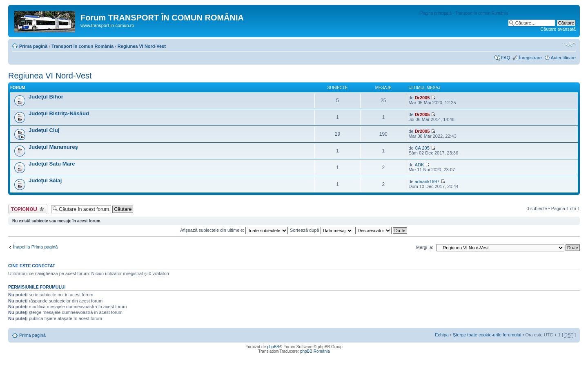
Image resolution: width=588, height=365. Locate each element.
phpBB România (315, 351)
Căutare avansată (558, 29)
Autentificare (563, 58)
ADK (420, 165)
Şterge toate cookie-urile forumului (487, 335)
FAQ (506, 58)
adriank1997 (427, 181)
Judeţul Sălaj (45, 180)
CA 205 (422, 148)
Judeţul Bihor (46, 97)
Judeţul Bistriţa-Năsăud (59, 113)
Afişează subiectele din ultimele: (234, 230)
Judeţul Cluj (44, 130)
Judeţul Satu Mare (52, 164)
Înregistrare (530, 58)
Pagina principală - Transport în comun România (464, 13)
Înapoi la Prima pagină (35, 247)
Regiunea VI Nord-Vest (142, 46)
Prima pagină (33, 46)
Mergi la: (425, 247)
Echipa (442, 335)
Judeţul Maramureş (53, 147)
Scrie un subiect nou (28, 209)
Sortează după (322, 230)
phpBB (273, 347)
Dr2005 (422, 98)
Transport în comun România (82, 46)
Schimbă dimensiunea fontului (570, 45)
